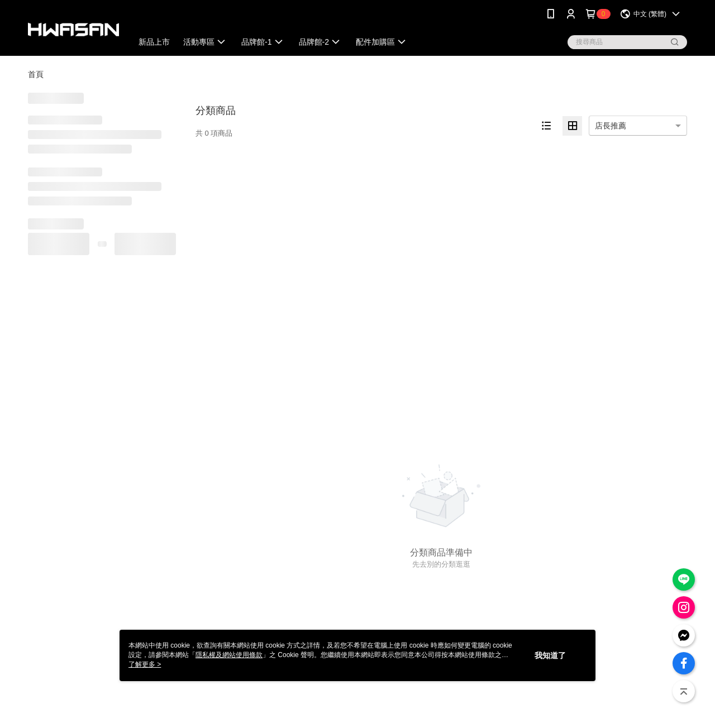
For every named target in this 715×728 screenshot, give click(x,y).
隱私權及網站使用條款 (229, 655)
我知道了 (550, 655)
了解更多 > (145, 664)
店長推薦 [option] (611, 126)
